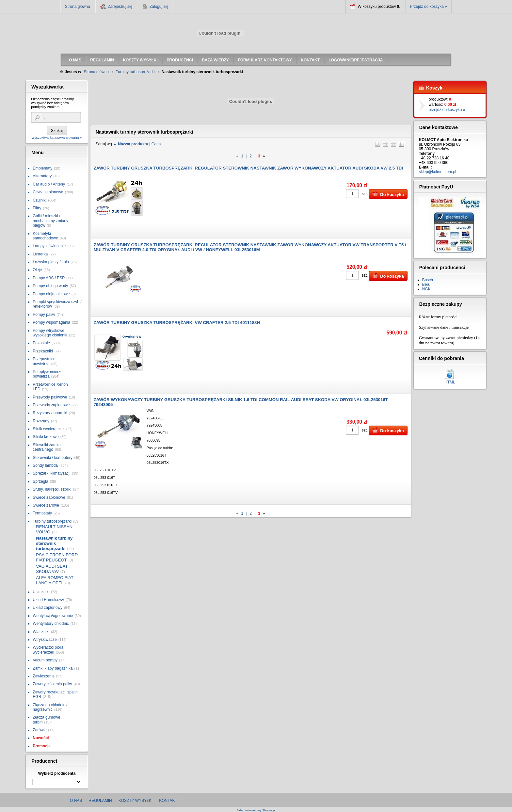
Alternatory (42, 176)
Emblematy (42, 168)
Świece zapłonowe (49, 497)
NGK (426, 289)
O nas (76, 801)
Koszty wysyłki (136, 801)
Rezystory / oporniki (50, 413)
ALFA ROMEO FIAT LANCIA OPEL (55, 580)
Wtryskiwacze (45, 640)
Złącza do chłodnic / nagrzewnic (50, 707)
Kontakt (168, 801)
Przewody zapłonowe (51, 405)
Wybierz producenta (57, 773)
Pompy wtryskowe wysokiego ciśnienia (50, 333)
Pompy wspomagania (51, 322)
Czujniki (40, 200)
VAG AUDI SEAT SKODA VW (52, 569)
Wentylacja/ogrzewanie (53, 616)
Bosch (428, 280)
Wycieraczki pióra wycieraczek (48, 650)
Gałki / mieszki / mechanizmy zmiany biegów (50, 221)
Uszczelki (41, 592)
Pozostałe (41, 343)
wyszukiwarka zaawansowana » (57, 138)
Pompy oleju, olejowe (51, 294)
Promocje (42, 746)
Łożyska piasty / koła (51, 262)
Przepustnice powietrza (44, 361)
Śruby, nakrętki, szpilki (52, 489)
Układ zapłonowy (48, 608)
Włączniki (41, 632)
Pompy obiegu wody (50, 286)
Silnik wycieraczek (48, 429)
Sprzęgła (40, 481)
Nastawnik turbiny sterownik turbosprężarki (54, 543)
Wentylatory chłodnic (51, 624)
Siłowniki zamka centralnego (47, 447)
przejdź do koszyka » (447, 110)
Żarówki (40, 730)
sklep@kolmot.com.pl (438, 172)
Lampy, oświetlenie (49, 246)
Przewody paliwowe (50, 397)
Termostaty (42, 513)
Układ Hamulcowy (48, 600)
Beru (426, 284)
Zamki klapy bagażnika (53, 668)
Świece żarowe (46, 505)
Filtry (37, 208)
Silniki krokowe (46, 437)
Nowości (41, 738)
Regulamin (100, 801)
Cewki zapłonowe (48, 192)
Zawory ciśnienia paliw (52, 684)
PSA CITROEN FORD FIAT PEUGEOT (57, 557)
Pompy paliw (44, 315)
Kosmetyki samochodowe (45, 236)
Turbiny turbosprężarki (52, 521)
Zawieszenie (44, 676)
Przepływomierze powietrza (48, 374)
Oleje (37, 270)
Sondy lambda (45, 465)
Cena (156, 144)
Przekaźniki (43, 351)
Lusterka (40, 254)
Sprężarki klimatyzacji (51, 473)
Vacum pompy (45, 660)
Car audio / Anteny (49, 184)
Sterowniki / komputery (52, 458)
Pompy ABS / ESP (49, 278)
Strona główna (78, 7)
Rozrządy (41, 421)
